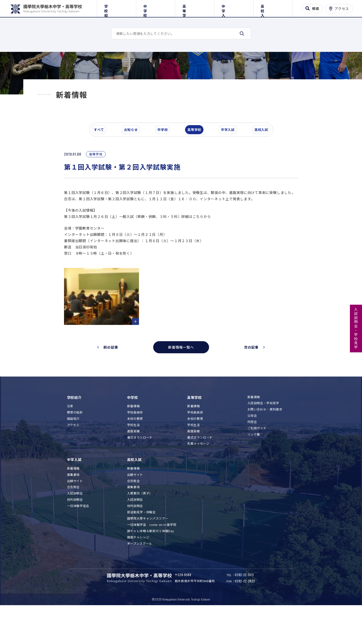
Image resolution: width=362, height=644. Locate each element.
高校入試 (273, 8)
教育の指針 (75, 443)
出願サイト (75, 511)
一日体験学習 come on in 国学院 (152, 555)
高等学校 (195, 8)
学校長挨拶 (135, 443)
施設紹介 (73, 449)
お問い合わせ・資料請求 (265, 440)
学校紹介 (117, 8)
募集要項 (73, 505)
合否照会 (73, 517)
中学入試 (234, 8)
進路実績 (134, 461)
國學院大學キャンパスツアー (148, 549)
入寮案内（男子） (140, 524)
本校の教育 (135, 449)
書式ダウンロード (140, 468)
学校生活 (134, 455)
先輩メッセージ (198, 474)
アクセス (73, 455)
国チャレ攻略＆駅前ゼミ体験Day (151, 561)
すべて (102, 161)
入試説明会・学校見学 (356, 328)
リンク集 (254, 465)
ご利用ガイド (257, 459)
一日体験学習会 (78, 536)
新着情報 (134, 436)
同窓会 (252, 452)
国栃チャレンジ (138, 567)
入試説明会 (75, 524)
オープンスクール (140, 574)
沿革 (70, 436)
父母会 (252, 446)
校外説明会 (75, 530)
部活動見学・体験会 (141, 542)
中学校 (156, 8)
